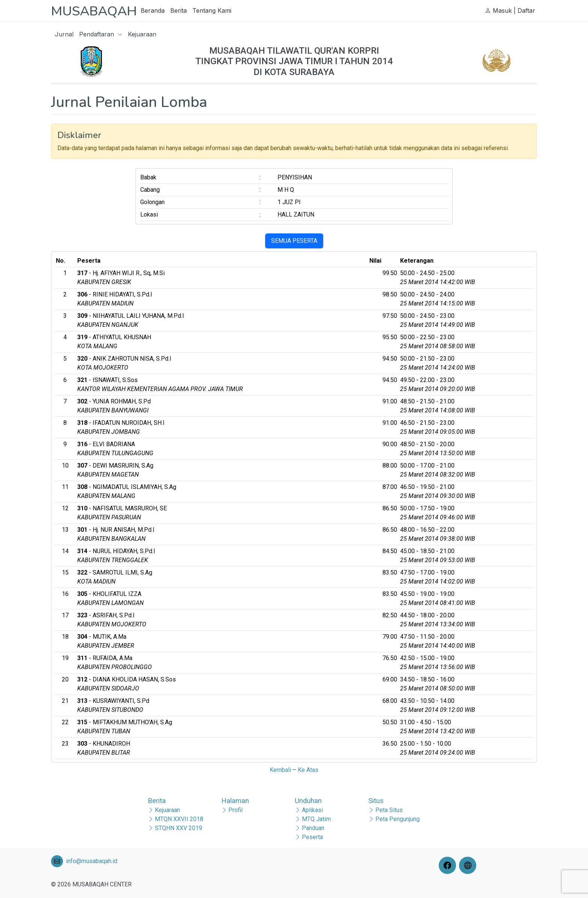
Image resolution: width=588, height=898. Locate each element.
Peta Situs (389, 810)
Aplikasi (312, 810)
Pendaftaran (101, 34)
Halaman (235, 801)
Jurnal (64, 34)
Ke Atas (308, 770)
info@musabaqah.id (92, 861)
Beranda (164, 11)
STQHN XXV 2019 (178, 828)
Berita (190, 11)
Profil (235, 810)
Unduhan (308, 801)
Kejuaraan (142, 34)
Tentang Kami (223, 11)
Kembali (280, 770)
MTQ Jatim (316, 819)
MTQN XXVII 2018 (179, 819)
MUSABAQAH (100, 11)
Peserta (312, 837)
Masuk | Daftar (510, 11)
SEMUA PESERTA (294, 241)
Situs (376, 801)
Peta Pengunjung (397, 819)
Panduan (313, 828)
